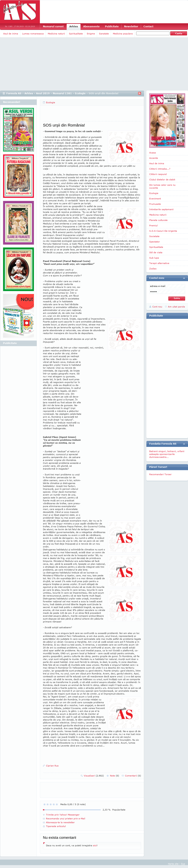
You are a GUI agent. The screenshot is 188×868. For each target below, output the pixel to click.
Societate (154, 236)
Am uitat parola (176, 307)
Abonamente (91, 26)
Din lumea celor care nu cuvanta (162, 186)
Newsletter (131, 26)
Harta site (173, 864)
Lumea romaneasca (33, 34)
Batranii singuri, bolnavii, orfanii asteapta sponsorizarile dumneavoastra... (167, 454)
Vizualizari (94, 776)
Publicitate (112, 26)
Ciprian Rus (52, 766)
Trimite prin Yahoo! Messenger (63, 815)
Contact (148, 26)
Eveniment (155, 199)
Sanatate (104, 34)
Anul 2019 (43, 93)
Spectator (155, 242)
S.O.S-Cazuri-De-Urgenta (163, 231)
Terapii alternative (159, 263)
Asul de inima (11, 34)
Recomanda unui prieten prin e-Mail (66, 818)
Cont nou (157, 307)
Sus (183, 864)
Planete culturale (158, 220)
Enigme (91, 34)
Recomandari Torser (160, 474)
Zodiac (153, 269)
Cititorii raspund (158, 174)
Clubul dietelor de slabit (162, 180)
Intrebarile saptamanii (161, 209)
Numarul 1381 (62, 93)
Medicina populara (123, 34)
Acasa (153, 153)
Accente (154, 158)
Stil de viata (156, 252)
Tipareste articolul (56, 826)
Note (115, 776)
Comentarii (133, 776)
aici (95, 845)
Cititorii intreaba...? (160, 169)
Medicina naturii (56, 34)
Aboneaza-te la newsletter (60, 822)
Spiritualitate (76, 34)
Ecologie (80, 93)
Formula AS (14, 93)
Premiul (153, 225)
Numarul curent (53, 26)
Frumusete (155, 204)
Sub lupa (154, 258)
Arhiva (74, 26)
